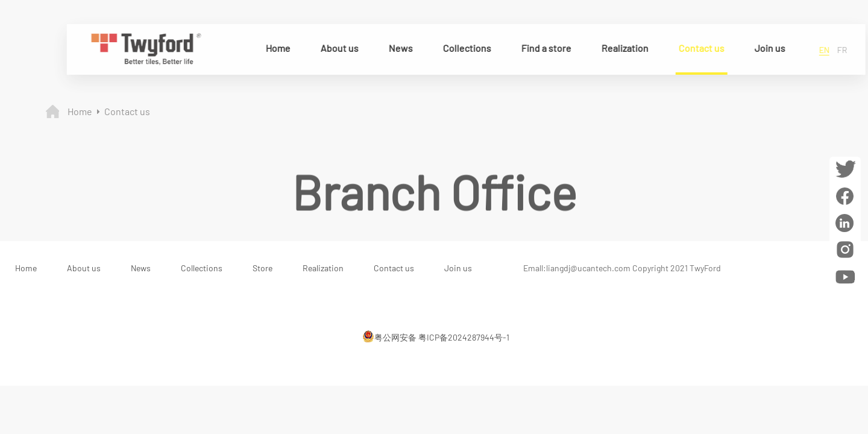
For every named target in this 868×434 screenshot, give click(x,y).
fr (840, 50)
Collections (465, 48)
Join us (768, 48)
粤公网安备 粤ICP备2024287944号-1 (436, 336)
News (398, 48)
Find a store (544, 48)
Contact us (699, 48)
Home (276, 48)
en (822, 50)
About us (337, 48)
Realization (623, 48)
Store (263, 268)
